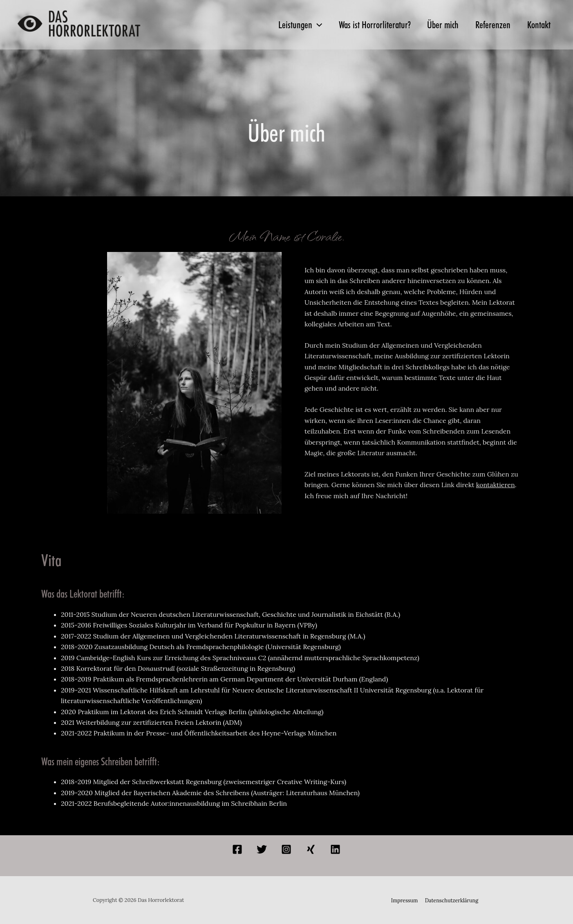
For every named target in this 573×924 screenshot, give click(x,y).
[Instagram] (286, 849)
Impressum (405, 900)
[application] (304, 25)
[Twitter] (262, 849)
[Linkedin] (335, 849)
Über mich (435, 25)
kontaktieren (496, 485)
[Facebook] (237, 849)
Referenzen (488, 25)
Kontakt (537, 25)
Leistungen (287, 25)
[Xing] (311, 849)
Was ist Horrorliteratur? (364, 25)
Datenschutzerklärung (451, 900)
